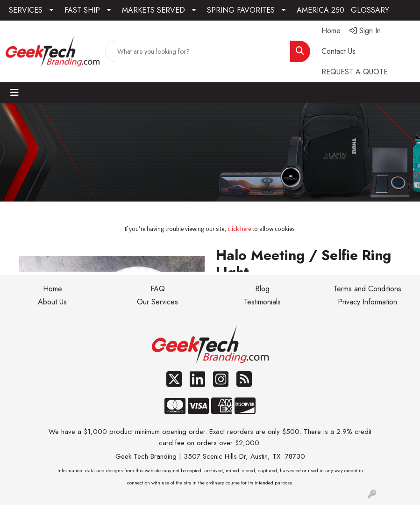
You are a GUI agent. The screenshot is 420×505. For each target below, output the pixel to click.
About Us (52, 302)
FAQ (158, 289)
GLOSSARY (370, 10)
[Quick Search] (198, 51)
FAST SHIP (82, 10)
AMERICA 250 (320, 10)
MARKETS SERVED (153, 10)
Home (53, 289)
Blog (262, 289)
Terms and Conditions (367, 289)
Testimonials (262, 302)
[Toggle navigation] (14, 93)
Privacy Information (367, 302)
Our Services (157, 302)
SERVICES (26, 10)
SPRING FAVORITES (241, 10)
